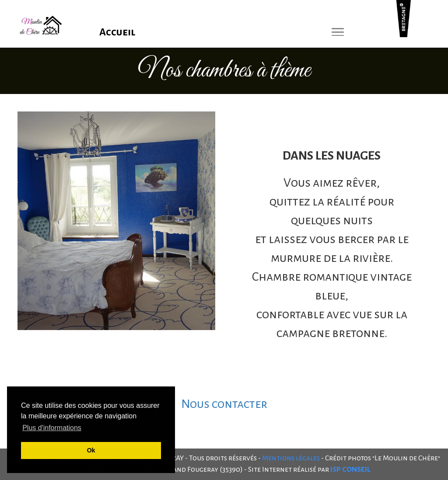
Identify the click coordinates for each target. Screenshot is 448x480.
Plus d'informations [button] (52, 428)
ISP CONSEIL (350, 470)
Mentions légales (291, 458)
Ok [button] (91, 450)
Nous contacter (224, 404)
